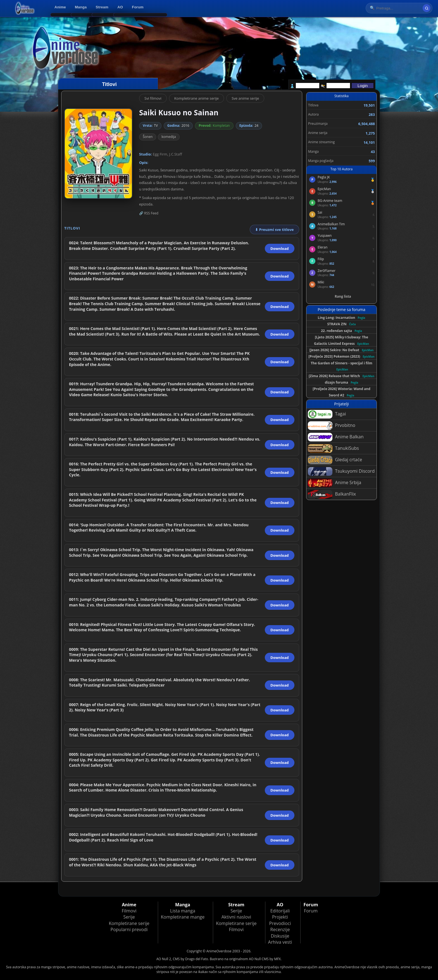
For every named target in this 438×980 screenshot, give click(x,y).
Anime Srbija (335, 483)
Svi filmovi (153, 98)
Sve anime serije (245, 98)
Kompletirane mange (183, 917)
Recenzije (280, 929)
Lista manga (183, 911)
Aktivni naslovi (236, 917)
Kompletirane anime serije (197, 98)
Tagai (327, 414)
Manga (81, 7)
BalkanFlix (332, 494)
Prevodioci (280, 923)
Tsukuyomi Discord (341, 471)
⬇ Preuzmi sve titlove (274, 230)
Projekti (280, 917)
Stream (102, 7)
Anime (60, 7)
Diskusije (280, 936)
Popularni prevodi (129, 929)
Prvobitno (332, 426)
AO (120, 7)
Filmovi (129, 911)
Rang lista (343, 296)
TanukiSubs (333, 449)
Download (279, 248)
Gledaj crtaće (335, 460)
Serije (129, 917)
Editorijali (280, 911)
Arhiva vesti (280, 942)
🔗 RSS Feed (149, 213)
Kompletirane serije (129, 923)
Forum (138, 7)
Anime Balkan (336, 437)
